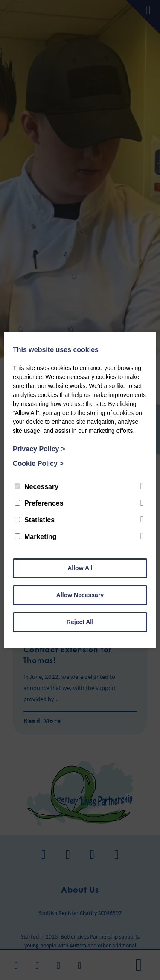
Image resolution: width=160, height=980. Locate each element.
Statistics (35, 520)
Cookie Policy (38, 463)
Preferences (39, 503)
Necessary (36, 487)
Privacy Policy (39, 449)
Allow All (80, 568)
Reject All (80, 622)
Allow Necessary (80, 595)
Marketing (36, 537)
